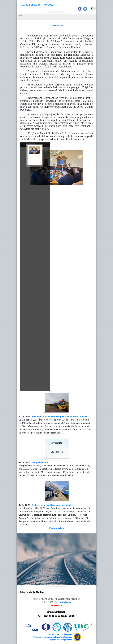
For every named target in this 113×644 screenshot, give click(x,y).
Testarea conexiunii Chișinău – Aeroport (51, 505)
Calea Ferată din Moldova (38, 5)
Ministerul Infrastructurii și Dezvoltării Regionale (53, 637)
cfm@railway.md (65, 602)
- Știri (56, 25)
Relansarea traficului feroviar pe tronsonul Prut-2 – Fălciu (60, 417)
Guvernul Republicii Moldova (61, 634)
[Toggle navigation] (21, 17)
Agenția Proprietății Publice (61, 640)
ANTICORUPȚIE (56, 606)
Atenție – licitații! (40, 462)
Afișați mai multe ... (56, 528)
